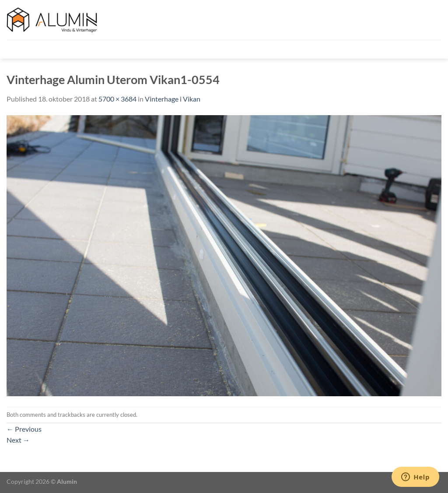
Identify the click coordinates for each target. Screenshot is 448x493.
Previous (24, 429)
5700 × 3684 (117, 99)
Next (18, 440)
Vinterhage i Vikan (173, 99)
